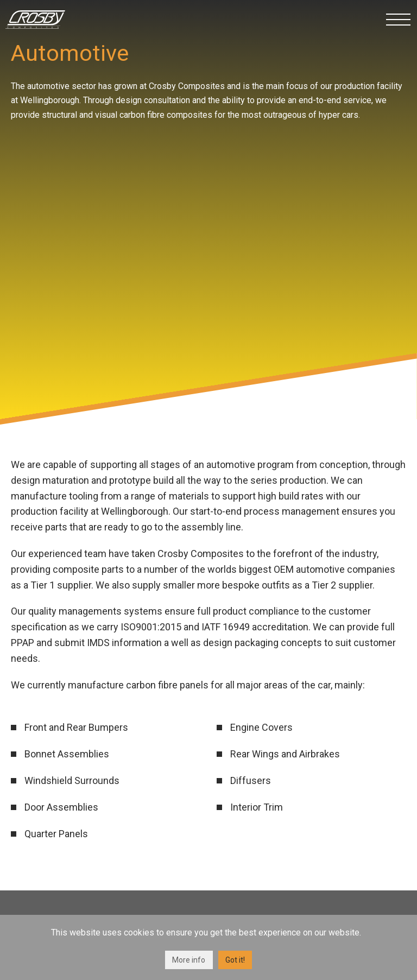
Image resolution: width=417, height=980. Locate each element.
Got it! (235, 960)
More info (189, 960)
